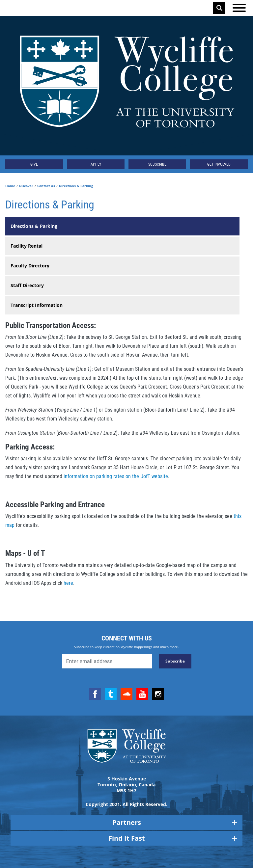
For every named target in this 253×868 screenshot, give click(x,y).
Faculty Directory (30, 266)
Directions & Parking (34, 226)
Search (219, 8)
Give (34, 164)
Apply (96, 164)
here (68, 583)
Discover (26, 186)
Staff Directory (27, 285)
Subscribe (157, 164)
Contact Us (46, 186)
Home (10, 186)
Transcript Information (37, 305)
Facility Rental (27, 246)
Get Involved (219, 164)
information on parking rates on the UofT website (115, 476)
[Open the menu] (239, 8)
